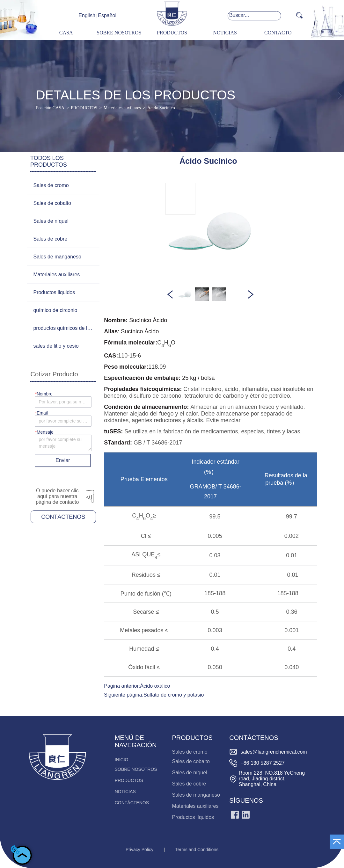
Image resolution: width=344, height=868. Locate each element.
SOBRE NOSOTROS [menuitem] (119, 33)
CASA (59, 108)
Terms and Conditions (197, 850)
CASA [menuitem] (66, 33)
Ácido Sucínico (161, 108)
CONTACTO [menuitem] (278, 33)
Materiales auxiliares (122, 108)
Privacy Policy (139, 850)
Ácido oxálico (155, 686)
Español (107, 15)
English (87, 15)
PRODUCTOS (84, 108)
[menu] (172, 33)
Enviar (63, 460)
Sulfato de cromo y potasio (174, 695)
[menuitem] (172, 33)
